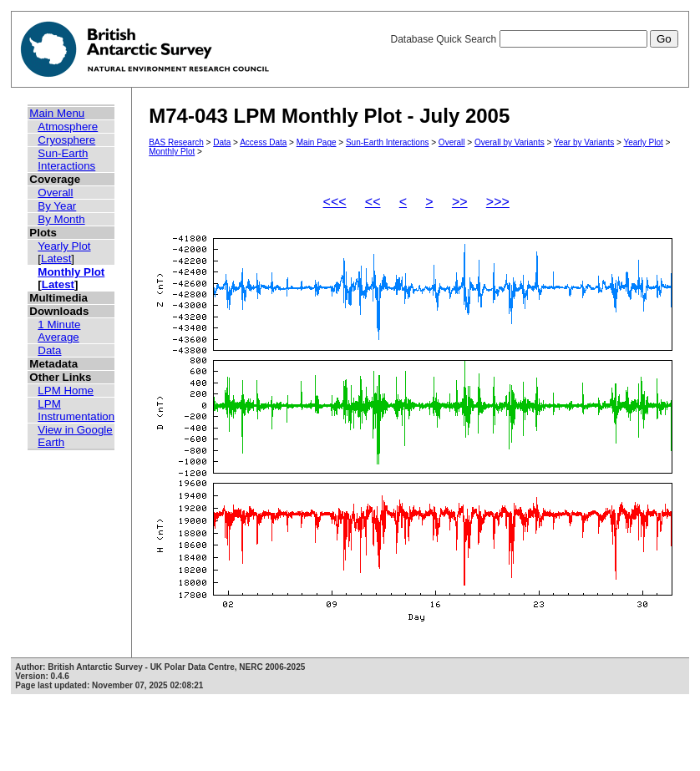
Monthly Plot (71, 272)
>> (460, 202)
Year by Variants (584, 142)
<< (373, 202)
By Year (57, 206)
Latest (56, 259)
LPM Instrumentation (76, 410)
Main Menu (57, 113)
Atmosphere (68, 127)
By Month (61, 219)
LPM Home (66, 391)
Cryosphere (66, 140)
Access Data (263, 142)
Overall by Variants (510, 142)
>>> (498, 202)
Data (49, 350)
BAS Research (176, 142)
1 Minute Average (59, 331)
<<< (335, 202)
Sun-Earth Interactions (66, 160)
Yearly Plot (64, 246)
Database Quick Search (534, 39)
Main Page (317, 142)
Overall (55, 193)
